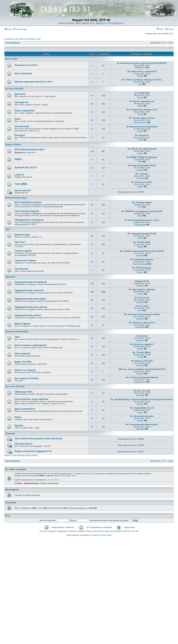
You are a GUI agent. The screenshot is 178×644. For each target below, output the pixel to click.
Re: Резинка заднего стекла (142, 118)
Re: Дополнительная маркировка (142, 127)
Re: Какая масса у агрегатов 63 (142, 71)
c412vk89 (93, 508)
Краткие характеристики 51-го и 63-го (34, 82)
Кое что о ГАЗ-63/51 (14, 89)
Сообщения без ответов (15, 39)
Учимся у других (23, 251)
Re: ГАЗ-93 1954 (142, 93)
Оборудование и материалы (29, 220)
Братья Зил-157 (23, 191)
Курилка (19, 425)
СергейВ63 (140, 327)
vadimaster (31, 152)
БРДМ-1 (19, 159)
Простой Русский (140, 264)
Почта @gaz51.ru (116, 23)
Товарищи (10, 433)
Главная (62, 23)
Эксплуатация (22, 126)
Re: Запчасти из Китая (142, 182)
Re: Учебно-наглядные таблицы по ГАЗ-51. (142, 80)
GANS (140, 106)
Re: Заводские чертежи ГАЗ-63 (142, 234)
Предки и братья (13, 145)
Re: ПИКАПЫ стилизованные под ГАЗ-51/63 (142, 211)
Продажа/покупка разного (28, 315)
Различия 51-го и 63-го (26, 65)
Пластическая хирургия (27, 211)
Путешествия (22, 269)
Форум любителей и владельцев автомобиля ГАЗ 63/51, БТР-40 (112, 531)
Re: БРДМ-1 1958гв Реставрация (142, 157)
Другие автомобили (25, 409)
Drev (140, 311)
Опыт (8, 229)
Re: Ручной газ (142, 135)
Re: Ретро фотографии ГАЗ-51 (142, 165)
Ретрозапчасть (140, 122)
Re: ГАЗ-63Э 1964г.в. (142, 353)
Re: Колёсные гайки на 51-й (142, 323)
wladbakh (140, 302)
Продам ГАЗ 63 (142, 281)
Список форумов (13, 43)
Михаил (140, 404)
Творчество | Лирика (25, 261)
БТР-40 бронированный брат (30, 150)
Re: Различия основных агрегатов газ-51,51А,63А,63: (142, 63)
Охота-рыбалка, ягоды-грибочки (31, 399)
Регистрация (20, 29)
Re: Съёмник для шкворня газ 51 (142, 110)
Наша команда (32, 455)
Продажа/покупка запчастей (29, 290)
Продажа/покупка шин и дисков (31, 307)
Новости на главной (25, 370)
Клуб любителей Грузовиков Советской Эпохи (39, 439)
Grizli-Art (43, 531)
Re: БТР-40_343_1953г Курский (142, 149)
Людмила (140, 286)
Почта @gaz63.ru (98, 23)
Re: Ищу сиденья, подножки (142, 289)
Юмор (18, 417)
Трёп (17, 337)
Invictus (140, 272)
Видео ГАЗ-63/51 (23, 362)
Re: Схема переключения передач (142, 424)
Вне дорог (20, 135)
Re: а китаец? (142, 174)
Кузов (18, 119)
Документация (22, 235)
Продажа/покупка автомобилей (31, 282)
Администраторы (31, 483)
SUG (140, 207)
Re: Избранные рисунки (142, 260)
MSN (140, 162)
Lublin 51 (19, 175)
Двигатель (20, 94)
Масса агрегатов (23, 73)
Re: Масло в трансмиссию (142, 101)
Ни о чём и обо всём (15, 386)
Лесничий (140, 178)
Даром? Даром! (23, 324)
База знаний (11, 59)
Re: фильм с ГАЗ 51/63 (142, 361)
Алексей (140, 170)
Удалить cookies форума (14, 455)
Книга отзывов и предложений (31, 345)
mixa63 (140, 76)
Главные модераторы (49, 483)
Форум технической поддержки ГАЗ (33, 451)
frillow (140, 216)
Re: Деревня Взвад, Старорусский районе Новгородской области (142, 399)
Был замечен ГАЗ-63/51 (27, 378)
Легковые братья (24, 444)
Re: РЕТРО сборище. (142, 268)
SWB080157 (140, 68)
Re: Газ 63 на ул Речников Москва (142, 377)
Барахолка (10, 277)
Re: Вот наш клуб (142, 391)
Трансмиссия (22, 102)
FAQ (160, 29)
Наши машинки (22, 354)
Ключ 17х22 (142, 336)
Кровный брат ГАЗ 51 (26, 168)
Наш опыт (20, 242)
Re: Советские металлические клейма (142, 314)
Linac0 (140, 114)
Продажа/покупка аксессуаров (30, 299)
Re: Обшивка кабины (142, 202)
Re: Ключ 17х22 (142, 298)
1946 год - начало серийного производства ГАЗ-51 (142, 369)
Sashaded (140, 429)
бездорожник (140, 225)
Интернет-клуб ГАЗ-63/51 (17, 332)
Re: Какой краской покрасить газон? (142, 220)
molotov (140, 294)
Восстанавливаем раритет (28, 202)
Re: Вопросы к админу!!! (142, 344)
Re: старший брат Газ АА (142, 408)
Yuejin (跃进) (21, 184)
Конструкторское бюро (16, 198)
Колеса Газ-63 (142, 306)
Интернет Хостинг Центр (102, 535)
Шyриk (140, 98)
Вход (8, 29)
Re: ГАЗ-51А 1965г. (142, 242)
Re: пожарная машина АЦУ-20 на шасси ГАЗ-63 (142, 251)
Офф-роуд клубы (24, 392)
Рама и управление (25, 111)
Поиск (169, 29)
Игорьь (140, 153)
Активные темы (34, 39)
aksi (140, 84)
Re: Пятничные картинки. (142, 416)
